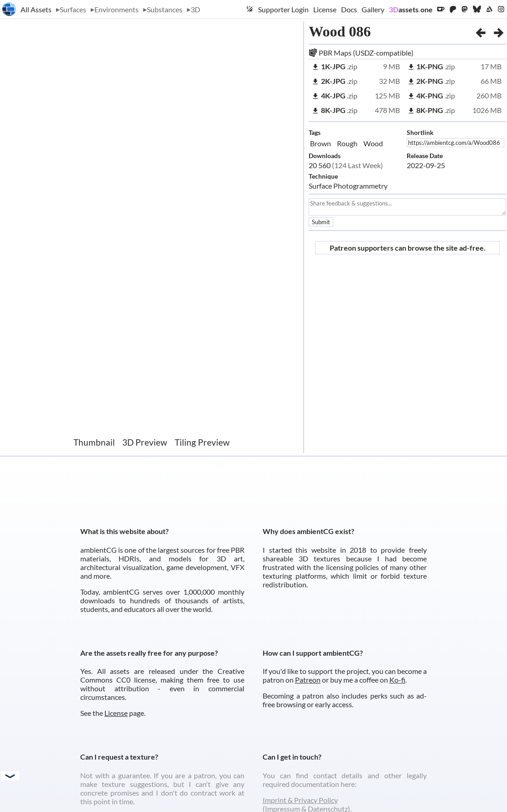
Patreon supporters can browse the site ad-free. (408, 248)
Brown (321, 143)
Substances (165, 9)
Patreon (308, 680)
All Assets (36, 9)
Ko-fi (397, 680)
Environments (116, 9)
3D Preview (145, 442)
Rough (347, 143)
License (325, 9)
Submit (321, 222)
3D (195, 9)
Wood (373, 143)
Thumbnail (94, 442)
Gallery (373, 9)
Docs (349, 9)
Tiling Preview (202, 442)
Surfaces (73, 9)
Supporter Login (283, 9)
